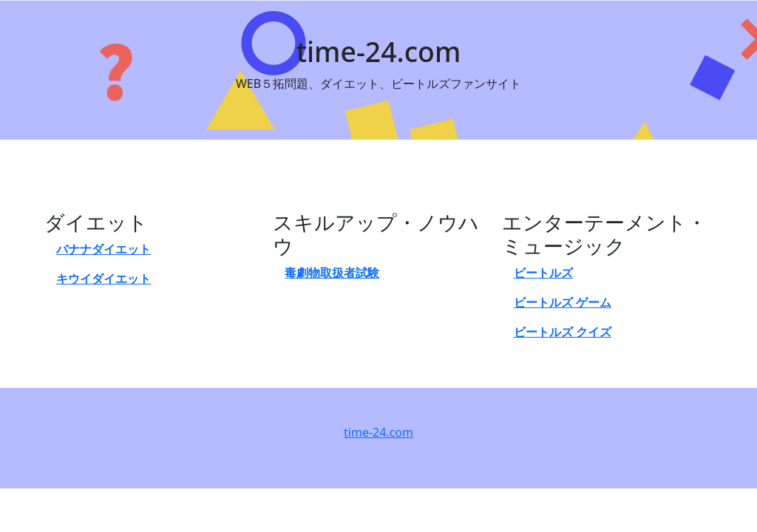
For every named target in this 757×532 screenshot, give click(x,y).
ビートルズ (543, 273)
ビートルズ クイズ (563, 332)
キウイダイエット (103, 279)
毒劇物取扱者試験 (332, 273)
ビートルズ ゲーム (563, 302)
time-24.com (378, 432)
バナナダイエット (103, 249)
